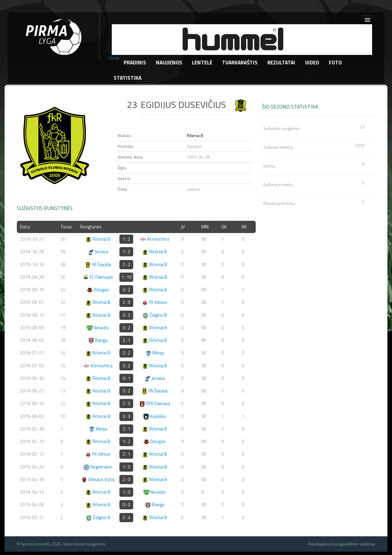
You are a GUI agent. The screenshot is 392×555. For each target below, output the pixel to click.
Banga (98, 340)
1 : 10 (126, 277)
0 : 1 (126, 378)
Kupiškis (155, 416)
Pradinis (135, 63)
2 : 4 (126, 517)
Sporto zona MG (36, 544)
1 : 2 (126, 239)
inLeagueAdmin (345, 544)
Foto (335, 63)
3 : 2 (126, 290)
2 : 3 (126, 403)
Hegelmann (98, 467)
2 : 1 (126, 340)
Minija (155, 353)
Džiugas (98, 290)
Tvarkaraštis (240, 63)
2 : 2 (126, 264)
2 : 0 (126, 302)
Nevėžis (98, 328)
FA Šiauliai (98, 264)
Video (312, 63)
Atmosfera (155, 239)
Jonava (98, 252)
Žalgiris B (155, 315)
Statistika (128, 78)
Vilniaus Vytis (98, 479)
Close (114, 58)
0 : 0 (126, 505)
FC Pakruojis (98, 277)
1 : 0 (126, 467)
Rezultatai (281, 63)
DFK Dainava (155, 403)
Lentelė (202, 63)
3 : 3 (126, 315)
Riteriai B (195, 135)
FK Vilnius (155, 302)
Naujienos (169, 63)
